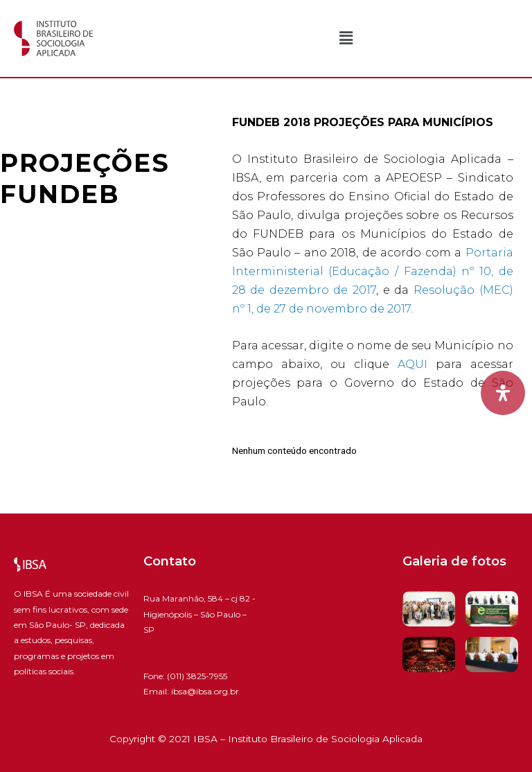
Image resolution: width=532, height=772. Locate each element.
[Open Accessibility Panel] (503, 393)
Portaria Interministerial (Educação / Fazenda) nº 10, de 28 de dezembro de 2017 (373, 271)
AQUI (413, 364)
